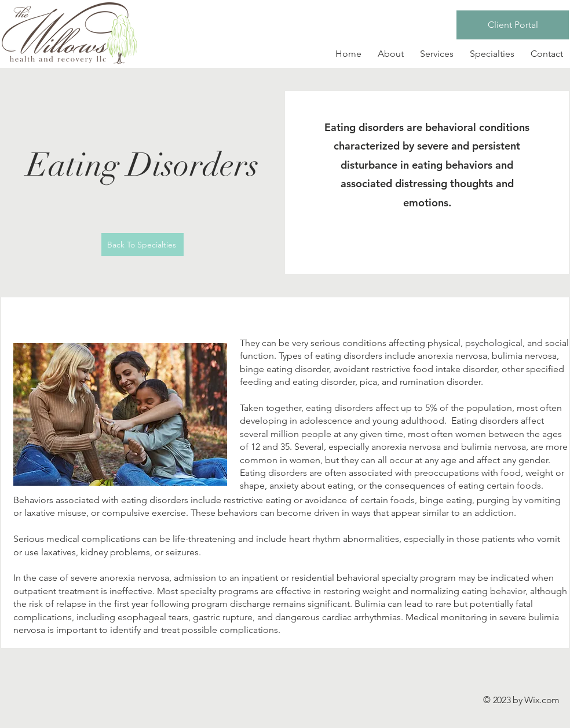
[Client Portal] (513, 25)
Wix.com (542, 700)
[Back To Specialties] (142, 245)
